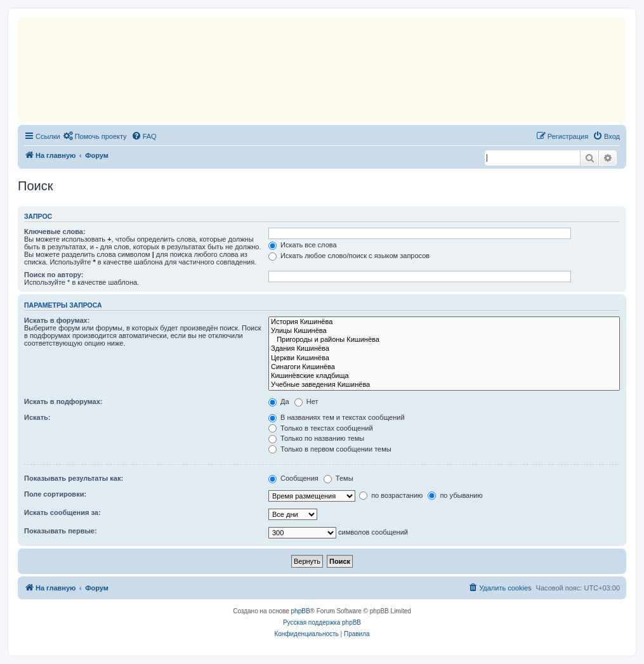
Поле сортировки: (55, 494)
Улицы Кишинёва (444, 331)
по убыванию (455, 495)
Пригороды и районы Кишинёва (444, 340)
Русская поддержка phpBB (322, 622)
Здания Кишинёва (444, 349)
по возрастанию (391, 495)
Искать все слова (303, 245)
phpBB (301, 611)
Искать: (37, 417)
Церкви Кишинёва (444, 358)
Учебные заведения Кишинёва (444, 385)
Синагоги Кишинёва (444, 367)
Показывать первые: (61, 531)
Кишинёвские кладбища (444, 376)
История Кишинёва (444, 322)
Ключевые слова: (55, 231)
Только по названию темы (316, 438)
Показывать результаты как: (74, 478)
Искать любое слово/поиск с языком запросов (349, 256)
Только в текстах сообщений (321, 428)
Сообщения (293, 478)
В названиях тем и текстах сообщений (337, 417)
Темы (338, 478)
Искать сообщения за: (62, 512)
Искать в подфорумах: (63, 401)
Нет (306, 401)
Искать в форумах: (57, 320)
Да (279, 401)
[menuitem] (95, 136)
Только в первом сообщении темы (330, 449)
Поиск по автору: (54, 275)
